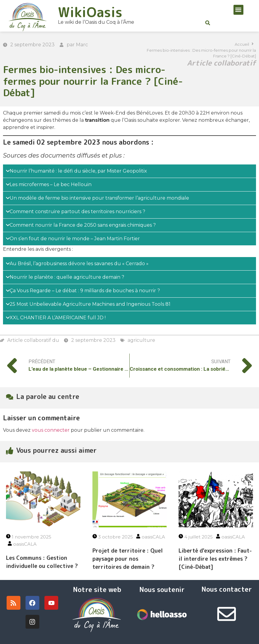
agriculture (141, 340)
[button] (238, 10)
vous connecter (51, 430)
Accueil (242, 44)
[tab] (129, 171)
